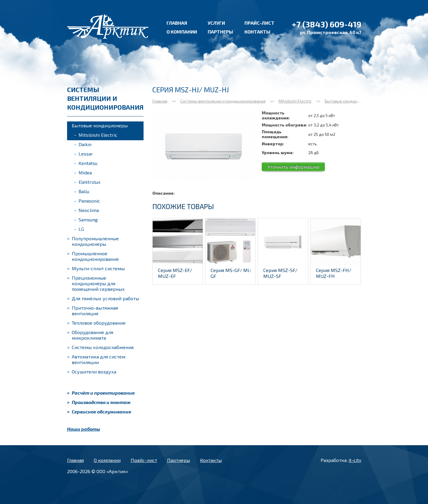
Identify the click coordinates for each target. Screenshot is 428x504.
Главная (177, 23)
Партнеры (220, 32)
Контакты (257, 32)
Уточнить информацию (293, 167)
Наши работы (84, 429)
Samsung (86, 220)
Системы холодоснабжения (100, 347)
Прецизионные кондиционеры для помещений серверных (96, 283)
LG (79, 229)
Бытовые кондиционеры (97, 125)
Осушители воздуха (92, 372)
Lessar (84, 154)
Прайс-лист (259, 23)
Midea (83, 172)
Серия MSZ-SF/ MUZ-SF (280, 273)
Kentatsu (86, 163)
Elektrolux (87, 182)
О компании (182, 32)
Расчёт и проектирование (101, 393)
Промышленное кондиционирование (93, 256)
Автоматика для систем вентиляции (96, 359)
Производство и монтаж (99, 402)
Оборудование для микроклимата (90, 335)
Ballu (82, 191)
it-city (355, 460)
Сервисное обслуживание (99, 412)
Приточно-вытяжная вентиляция (93, 311)
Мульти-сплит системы (96, 268)
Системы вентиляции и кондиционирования (223, 101)
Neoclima (86, 210)
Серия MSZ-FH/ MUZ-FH (334, 273)
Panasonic (87, 201)
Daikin (83, 144)
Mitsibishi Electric (96, 135)
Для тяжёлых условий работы (103, 298)
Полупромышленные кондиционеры (93, 241)
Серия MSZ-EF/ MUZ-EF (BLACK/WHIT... (175, 276)
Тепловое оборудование (96, 323)
